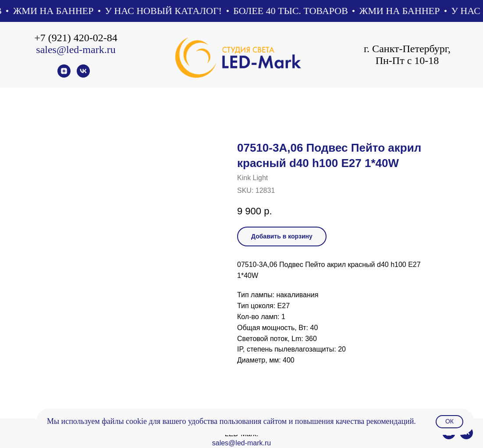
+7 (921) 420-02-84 (76, 38)
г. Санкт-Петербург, (407, 49)
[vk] (83, 75)
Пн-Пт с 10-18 (407, 60)
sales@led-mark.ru (76, 50)
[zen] (64, 75)
